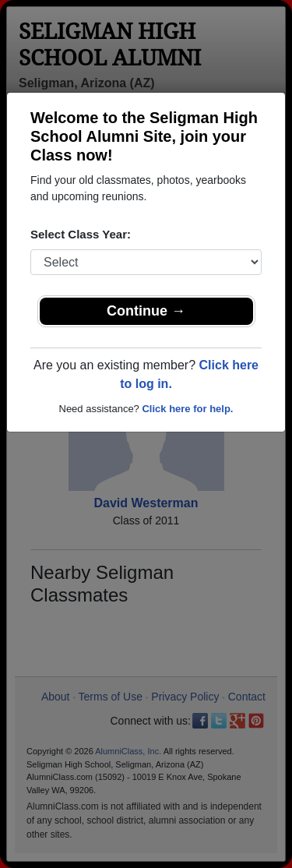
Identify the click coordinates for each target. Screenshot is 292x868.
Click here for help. (187, 409)
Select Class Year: (81, 234)
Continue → (146, 311)
